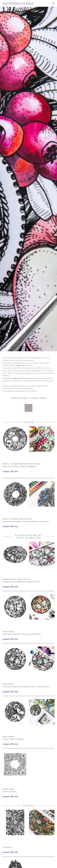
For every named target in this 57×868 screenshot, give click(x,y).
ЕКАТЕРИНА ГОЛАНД (18, 3)
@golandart (18, 378)
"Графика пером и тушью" (24, 365)
